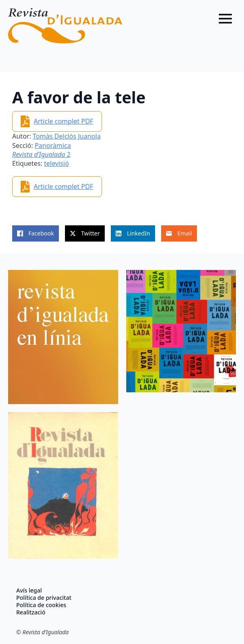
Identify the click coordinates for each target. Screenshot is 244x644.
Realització (31, 612)
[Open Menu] (225, 19)
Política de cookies (41, 605)
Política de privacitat (44, 598)
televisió (56, 163)
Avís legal (29, 591)
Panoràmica (53, 145)
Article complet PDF (64, 121)
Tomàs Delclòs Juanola (67, 136)
